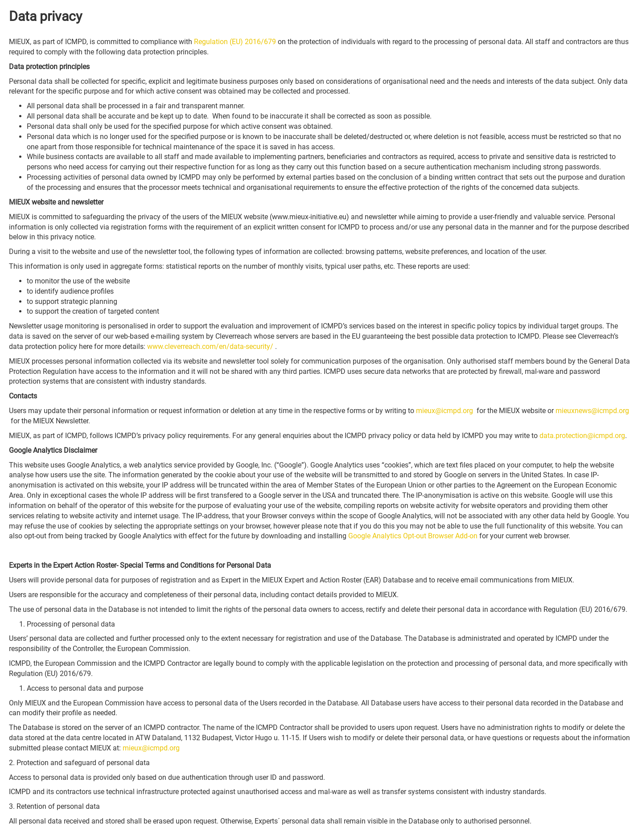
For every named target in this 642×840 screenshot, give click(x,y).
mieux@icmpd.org (444, 411)
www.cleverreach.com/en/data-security (210, 346)
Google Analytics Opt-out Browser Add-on (413, 536)
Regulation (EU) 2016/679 (235, 42)
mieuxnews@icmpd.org (592, 411)
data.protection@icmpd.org (582, 436)
